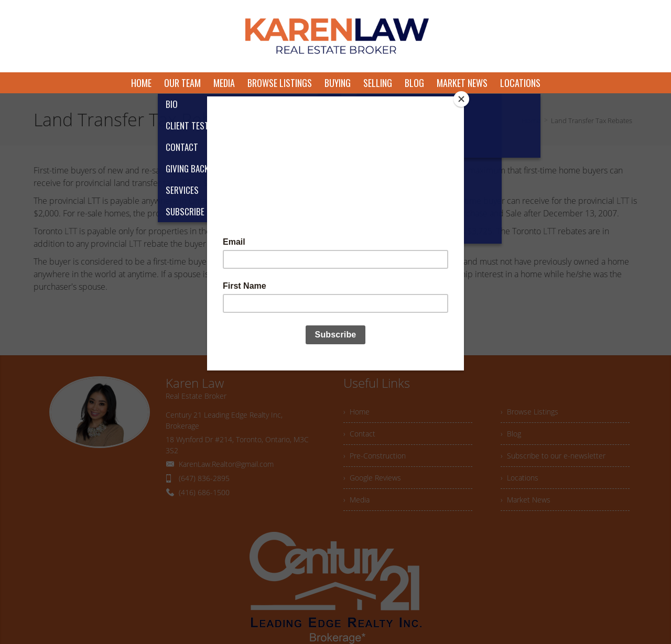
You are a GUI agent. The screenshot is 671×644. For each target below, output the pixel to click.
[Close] (461, 99)
